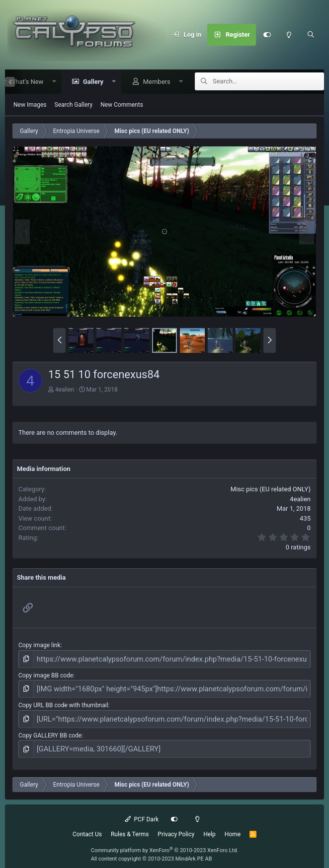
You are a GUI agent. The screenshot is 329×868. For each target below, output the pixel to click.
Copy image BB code (46, 674)
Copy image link (40, 646)
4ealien (65, 390)
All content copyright (152, 851)
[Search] (311, 35)
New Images (30, 105)
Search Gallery (74, 105)
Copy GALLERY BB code (50, 730)
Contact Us (87, 827)
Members (153, 82)
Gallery (90, 82)
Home (233, 827)
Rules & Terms (130, 827)
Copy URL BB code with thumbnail (63, 702)
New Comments (122, 105)
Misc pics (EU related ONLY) (271, 490)
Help (209, 827)
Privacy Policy (176, 827)
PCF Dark (142, 812)
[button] (50, 82)
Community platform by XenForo (165, 843)
